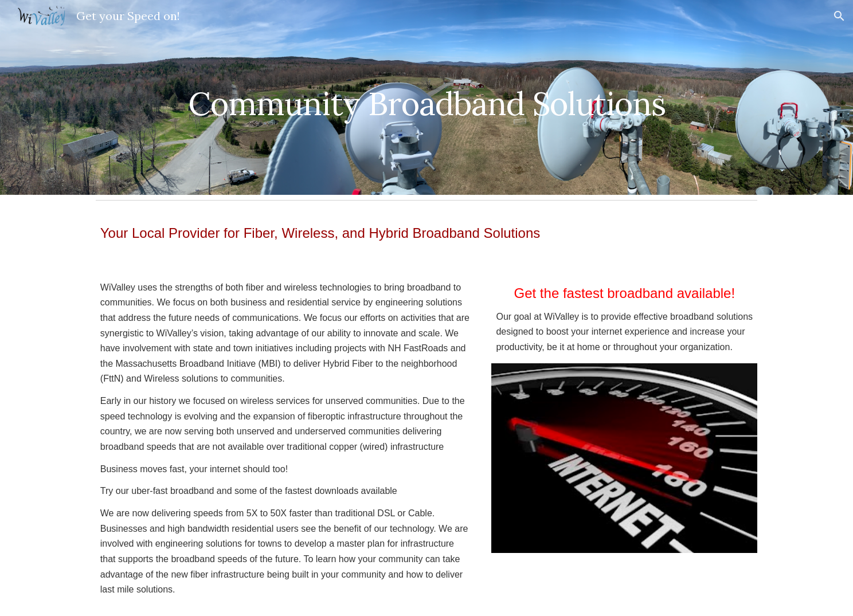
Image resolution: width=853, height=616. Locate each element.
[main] (426, 97)
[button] (839, 16)
